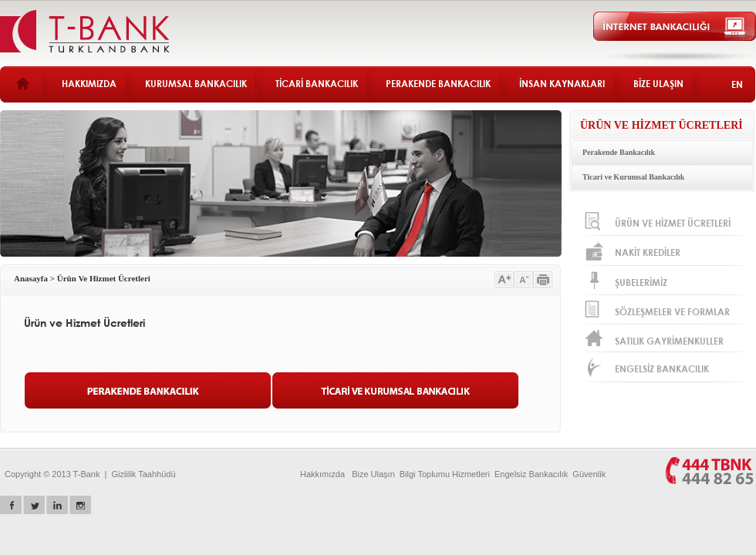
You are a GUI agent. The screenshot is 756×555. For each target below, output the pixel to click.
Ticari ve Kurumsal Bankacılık (633, 177)
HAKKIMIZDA (89, 84)
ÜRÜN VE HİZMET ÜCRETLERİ (661, 125)
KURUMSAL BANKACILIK (196, 84)
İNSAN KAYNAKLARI (562, 84)
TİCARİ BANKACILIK (317, 84)
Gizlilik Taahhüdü (144, 474)
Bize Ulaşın (373, 474)
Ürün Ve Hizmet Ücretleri (104, 278)
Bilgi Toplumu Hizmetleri (445, 474)
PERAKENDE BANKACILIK (438, 84)
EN (737, 84)
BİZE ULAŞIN (658, 84)
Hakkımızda (322, 474)
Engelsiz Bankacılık (531, 474)
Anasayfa (31, 278)
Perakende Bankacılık (619, 152)
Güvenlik (589, 474)
